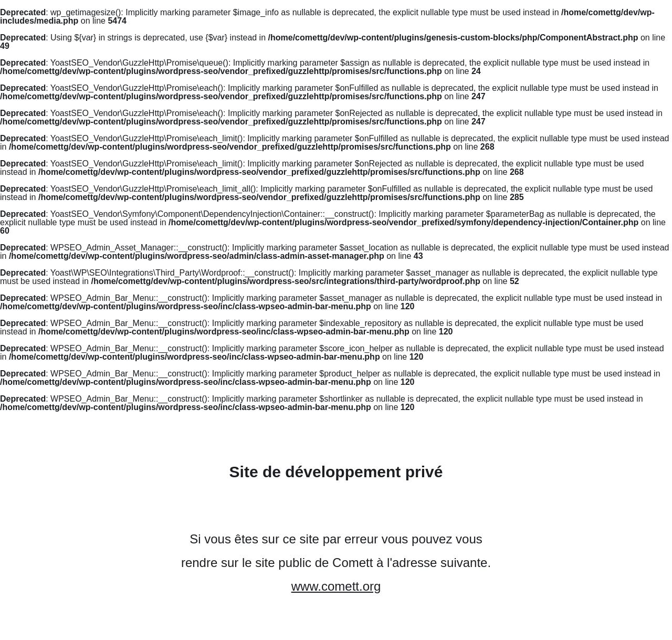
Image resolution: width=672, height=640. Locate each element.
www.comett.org (336, 586)
